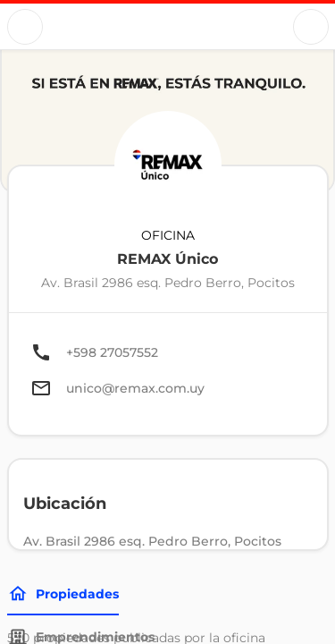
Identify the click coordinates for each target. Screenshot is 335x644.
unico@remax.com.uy (135, 388)
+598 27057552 (112, 352)
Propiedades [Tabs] (63, 594)
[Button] (25, 27)
